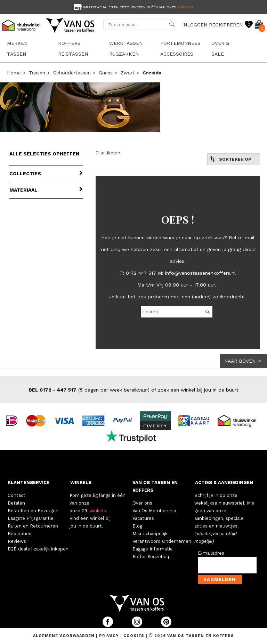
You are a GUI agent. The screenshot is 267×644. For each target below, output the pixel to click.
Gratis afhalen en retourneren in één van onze (133, 7)
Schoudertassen (72, 73)
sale (218, 54)
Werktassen (126, 43)
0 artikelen (108, 153)
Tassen (17, 54)
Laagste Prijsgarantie (31, 518)
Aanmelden (220, 579)
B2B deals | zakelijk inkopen (38, 549)
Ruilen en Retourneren (33, 526)
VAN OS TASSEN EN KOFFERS (155, 486)
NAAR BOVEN (244, 361)
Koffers (69, 43)
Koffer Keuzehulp (152, 557)
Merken (17, 43)
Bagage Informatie (153, 549)
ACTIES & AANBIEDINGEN (224, 482)
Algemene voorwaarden (64, 636)
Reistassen (73, 54)
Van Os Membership (154, 511)
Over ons (142, 503)
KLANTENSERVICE (29, 482)
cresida (152, 73)
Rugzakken (124, 54)
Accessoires (177, 54)
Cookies (134, 636)
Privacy (110, 636)
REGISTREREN (226, 25)
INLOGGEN (195, 25)
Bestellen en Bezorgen (33, 511)
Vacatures (143, 518)
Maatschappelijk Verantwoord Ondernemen (162, 537)
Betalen (16, 503)
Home (14, 73)
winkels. (98, 511)
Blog (137, 526)
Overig (220, 43)
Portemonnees (180, 43)
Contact (17, 495)
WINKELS (81, 482)
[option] (133, 6)
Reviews (17, 541)
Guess (106, 73)
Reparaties (19, 534)
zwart (128, 73)
